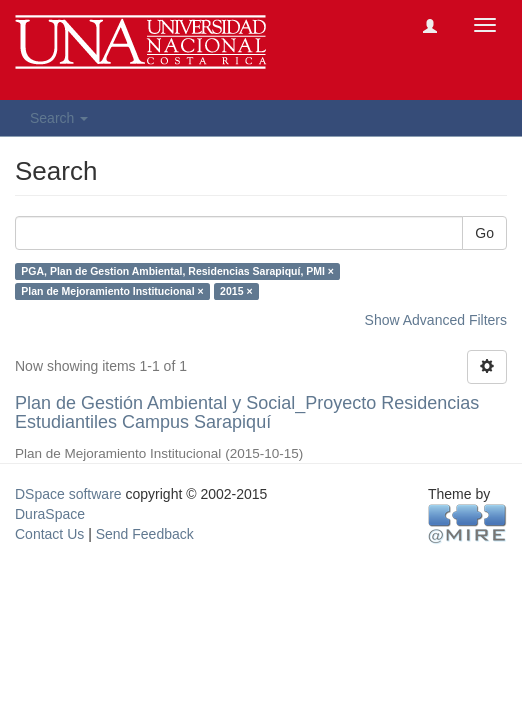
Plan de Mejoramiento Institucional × (112, 291)
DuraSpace (50, 514)
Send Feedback (145, 534)
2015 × (236, 291)
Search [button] (59, 118)
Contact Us (49, 534)
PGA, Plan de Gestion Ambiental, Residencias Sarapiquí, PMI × (177, 271)
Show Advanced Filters (436, 320)
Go (484, 233)
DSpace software (68, 494)
